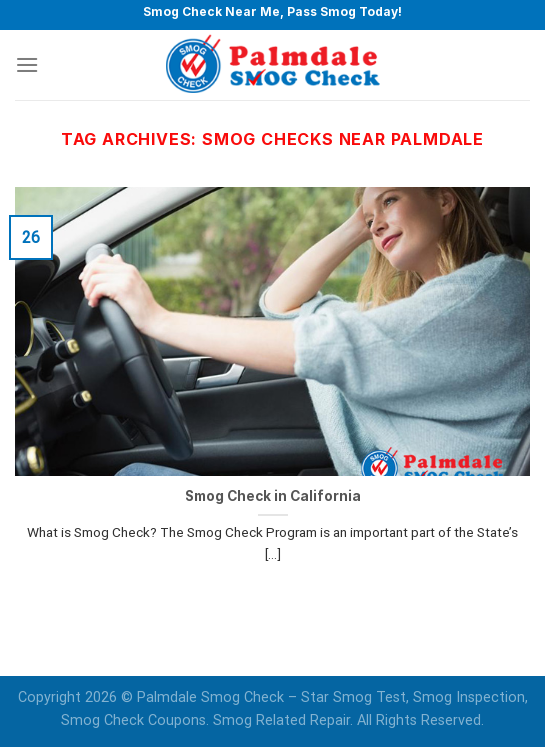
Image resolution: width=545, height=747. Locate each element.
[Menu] (27, 64)
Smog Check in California (273, 496)
